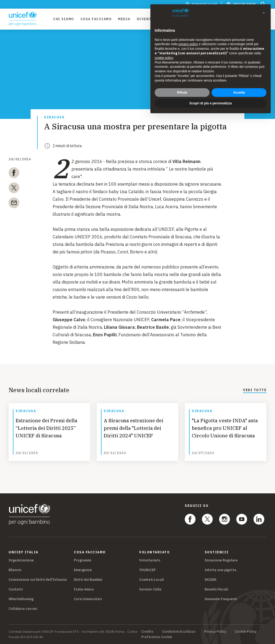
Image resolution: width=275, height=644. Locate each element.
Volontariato (150, 560)
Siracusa (54, 117)
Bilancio (15, 570)
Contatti (16, 589)
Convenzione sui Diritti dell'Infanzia (38, 580)
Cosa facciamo (96, 19)
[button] (264, 13)
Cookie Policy (246, 632)
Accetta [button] (239, 93)
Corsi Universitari (88, 599)
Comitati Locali (151, 580)
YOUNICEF (147, 570)
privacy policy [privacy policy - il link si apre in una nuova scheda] (188, 44)
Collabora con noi (23, 609)
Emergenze (83, 570)
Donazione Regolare (221, 560)
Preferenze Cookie (157, 637)
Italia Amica (84, 589)
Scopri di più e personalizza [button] (211, 103)
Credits (147, 632)
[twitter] (14, 189)
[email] (14, 204)
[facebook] (14, 174)
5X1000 (210, 580)
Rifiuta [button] (182, 93)
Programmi (82, 560)
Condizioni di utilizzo (179, 632)
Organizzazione (21, 560)
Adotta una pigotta (220, 570)
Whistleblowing (21, 599)
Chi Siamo (64, 19)
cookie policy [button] (164, 58)
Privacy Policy (215, 632)
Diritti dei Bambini (88, 580)
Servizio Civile (150, 589)
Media (124, 19)
